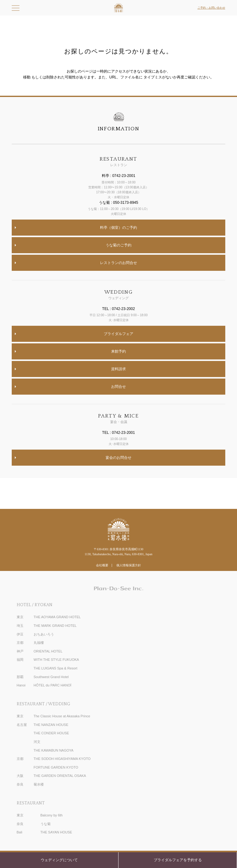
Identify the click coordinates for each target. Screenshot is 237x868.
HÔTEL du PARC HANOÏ (52, 685)
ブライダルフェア (118, 334)
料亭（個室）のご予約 (118, 228)
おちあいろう (44, 634)
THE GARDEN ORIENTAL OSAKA (60, 776)
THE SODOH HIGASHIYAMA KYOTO (62, 759)
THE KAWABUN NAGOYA (54, 750)
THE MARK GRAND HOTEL (55, 626)
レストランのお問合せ (118, 263)
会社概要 (102, 565)
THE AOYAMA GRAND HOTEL (57, 617)
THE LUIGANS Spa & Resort (56, 668)
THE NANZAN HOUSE (51, 725)
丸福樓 (39, 643)
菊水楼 (39, 784)
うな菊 (46, 824)
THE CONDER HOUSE (51, 733)
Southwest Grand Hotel (51, 677)
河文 (37, 742)
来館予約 (118, 351)
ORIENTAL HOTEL (48, 651)
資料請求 (118, 369)
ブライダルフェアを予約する (178, 860)
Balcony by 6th (52, 815)
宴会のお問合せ (118, 458)
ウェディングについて (59, 860)
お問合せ (118, 387)
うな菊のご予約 (118, 245)
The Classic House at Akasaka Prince (62, 716)
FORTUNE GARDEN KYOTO (56, 767)
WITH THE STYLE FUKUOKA (56, 660)
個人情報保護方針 (129, 565)
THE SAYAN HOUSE (56, 832)
